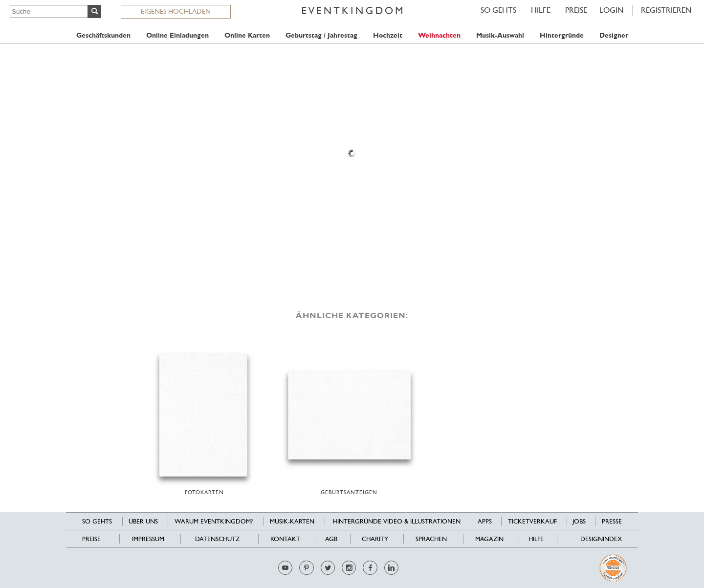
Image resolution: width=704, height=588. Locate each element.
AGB (331, 539)
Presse (612, 521)
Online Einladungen (177, 35)
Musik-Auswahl (500, 35)
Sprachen (431, 539)
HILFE (541, 10)
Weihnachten (439, 35)
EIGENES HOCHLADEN (176, 11)
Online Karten (247, 35)
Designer (614, 35)
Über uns (143, 521)
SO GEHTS (498, 10)
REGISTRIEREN (666, 10)
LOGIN (612, 10)
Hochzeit (388, 35)
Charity (375, 539)
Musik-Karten (292, 521)
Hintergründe (562, 35)
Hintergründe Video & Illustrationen (397, 521)
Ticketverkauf (532, 521)
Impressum (148, 539)
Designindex (601, 539)
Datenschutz (217, 539)
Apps (485, 521)
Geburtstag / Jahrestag (321, 35)
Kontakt (285, 539)
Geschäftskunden (103, 35)
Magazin (489, 539)
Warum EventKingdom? (214, 521)
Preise (576, 10)
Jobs (579, 521)
